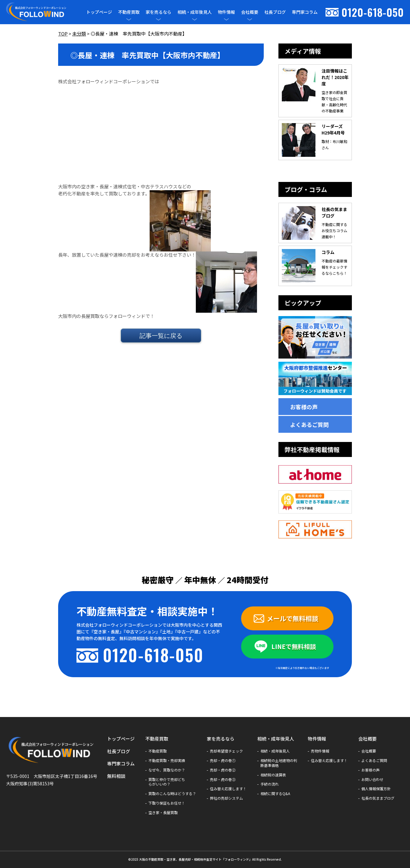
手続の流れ (270, 784)
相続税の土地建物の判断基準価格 (279, 763)
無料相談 (116, 776)
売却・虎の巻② (223, 770)
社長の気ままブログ (378, 798)
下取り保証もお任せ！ (167, 803)
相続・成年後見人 (195, 12)
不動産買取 (129, 12)
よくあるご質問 (309, 425)
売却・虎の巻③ (223, 779)
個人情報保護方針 (376, 789)
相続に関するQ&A (275, 794)
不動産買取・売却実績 (167, 760)
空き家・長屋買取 (163, 813)
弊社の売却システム (226, 798)
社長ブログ (275, 12)
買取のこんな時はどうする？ (172, 794)
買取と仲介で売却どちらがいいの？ (167, 782)
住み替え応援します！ (228, 789)
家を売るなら (158, 12)
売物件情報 (320, 751)
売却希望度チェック (226, 751)
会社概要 (250, 12)
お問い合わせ (372, 779)
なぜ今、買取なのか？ (167, 770)
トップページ (99, 12)
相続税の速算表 (273, 775)
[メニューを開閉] (129, 19)
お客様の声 (304, 407)
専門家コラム (305, 12)
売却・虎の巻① (223, 760)
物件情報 (226, 12)
